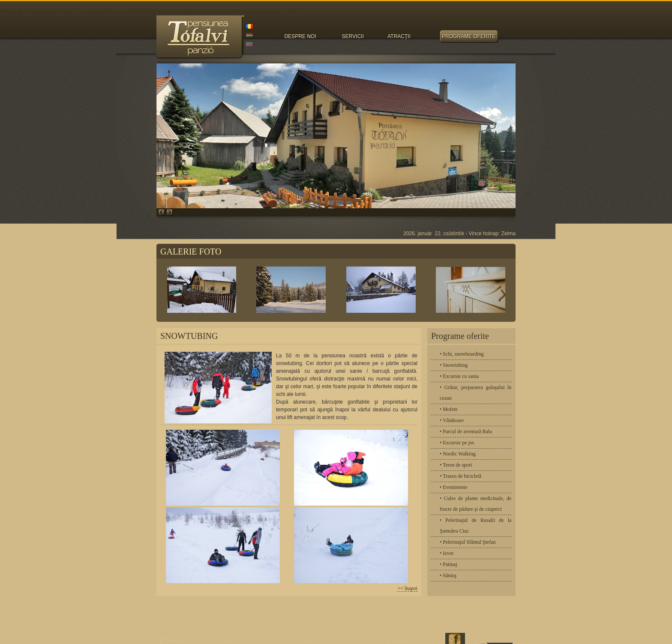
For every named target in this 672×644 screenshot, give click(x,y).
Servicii (312, 640)
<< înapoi (407, 588)
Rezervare (400, 640)
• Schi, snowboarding (462, 354)
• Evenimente (454, 487)
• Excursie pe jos (457, 443)
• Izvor (447, 553)
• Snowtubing (454, 365)
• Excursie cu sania (459, 376)
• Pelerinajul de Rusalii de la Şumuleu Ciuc (475, 526)
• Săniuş (448, 575)
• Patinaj (448, 564)
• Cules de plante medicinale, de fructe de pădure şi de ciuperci (475, 504)
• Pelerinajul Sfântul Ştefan (468, 542)
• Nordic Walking (458, 454)
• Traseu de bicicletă (460, 476)
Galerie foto (232, 640)
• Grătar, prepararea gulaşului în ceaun (475, 393)
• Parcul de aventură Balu (466, 431)
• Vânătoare (452, 420)
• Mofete (449, 409)
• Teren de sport (456, 465)
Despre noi (173, 640)
